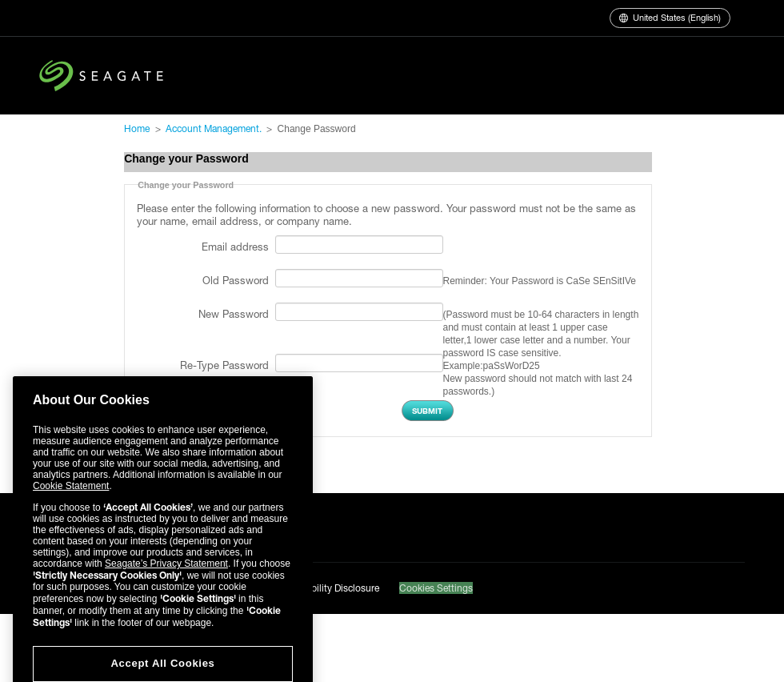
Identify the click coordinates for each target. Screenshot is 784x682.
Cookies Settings (436, 588)
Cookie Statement (71, 504)
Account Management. (214, 128)
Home (137, 128)
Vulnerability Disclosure (329, 588)
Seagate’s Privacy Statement (166, 582)
